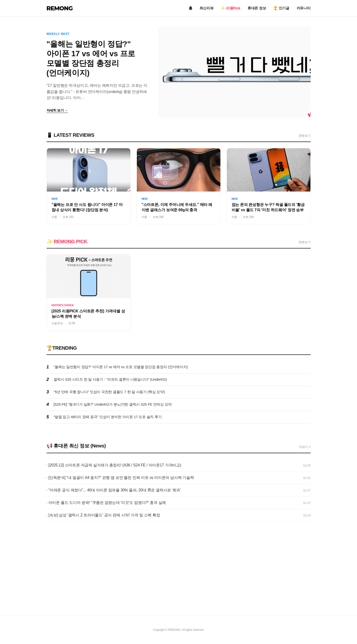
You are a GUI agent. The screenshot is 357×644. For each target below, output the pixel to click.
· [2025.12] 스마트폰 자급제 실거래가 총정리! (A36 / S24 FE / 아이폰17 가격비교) (114, 465)
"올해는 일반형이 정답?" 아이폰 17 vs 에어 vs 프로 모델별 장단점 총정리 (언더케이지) (121, 367)
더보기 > (305, 447)
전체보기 (305, 136)
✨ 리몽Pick (230, 8)
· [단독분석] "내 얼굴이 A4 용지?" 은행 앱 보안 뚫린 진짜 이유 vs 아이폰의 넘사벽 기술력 (120, 478)
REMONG (60, 8)
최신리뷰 (207, 8)
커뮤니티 (304, 8)
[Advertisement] (179, 570)
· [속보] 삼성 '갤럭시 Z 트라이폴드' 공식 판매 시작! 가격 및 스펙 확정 (103, 515)
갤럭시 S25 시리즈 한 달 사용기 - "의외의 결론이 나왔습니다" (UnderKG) (110, 379)
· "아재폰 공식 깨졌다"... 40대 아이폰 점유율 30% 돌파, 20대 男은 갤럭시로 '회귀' (114, 490)
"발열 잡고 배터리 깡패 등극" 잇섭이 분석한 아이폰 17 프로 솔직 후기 (108, 417)
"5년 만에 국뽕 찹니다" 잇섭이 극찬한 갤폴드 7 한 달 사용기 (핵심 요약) (109, 392)
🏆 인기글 (281, 8)
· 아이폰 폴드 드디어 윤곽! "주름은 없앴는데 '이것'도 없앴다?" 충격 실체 (106, 503)
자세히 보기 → (57, 110)
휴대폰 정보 (257, 8)
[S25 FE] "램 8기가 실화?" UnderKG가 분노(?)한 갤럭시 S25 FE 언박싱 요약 (113, 404)
